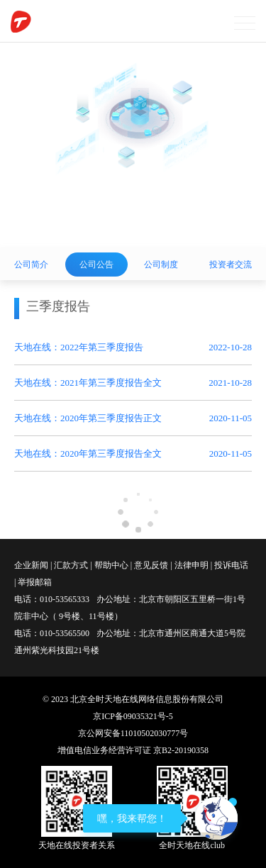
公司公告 (96, 265)
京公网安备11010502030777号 (133, 733)
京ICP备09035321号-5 (133, 716)
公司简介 (31, 265)
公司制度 (161, 265)
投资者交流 (231, 265)
